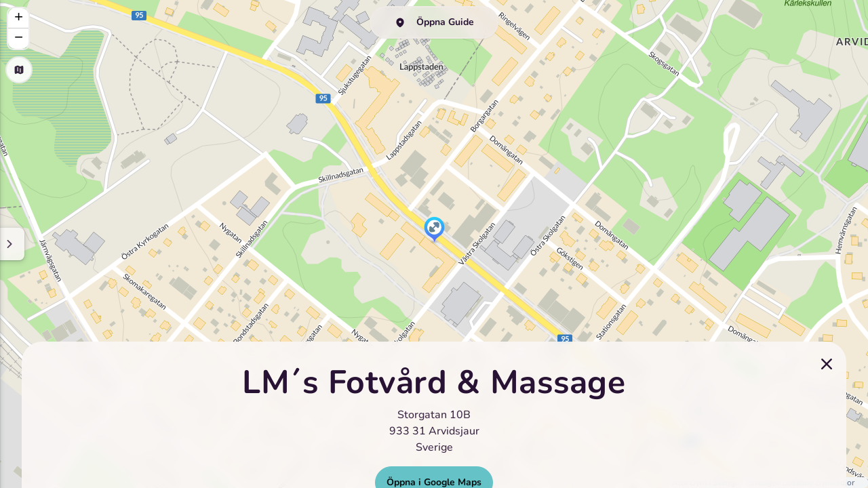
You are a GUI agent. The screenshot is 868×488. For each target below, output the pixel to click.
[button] (434, 230)
